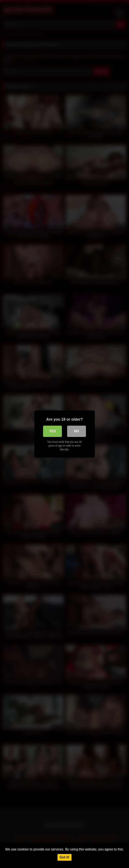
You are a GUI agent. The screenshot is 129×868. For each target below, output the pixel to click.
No (77, 431)
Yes (52, 431)
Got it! (64, 857)
